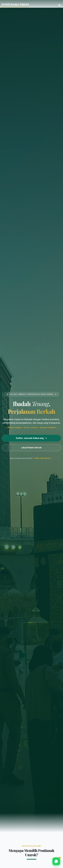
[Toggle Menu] (59, 5)
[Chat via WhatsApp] (56, 861)
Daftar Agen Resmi (44, 458)
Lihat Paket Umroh (31, 448)
